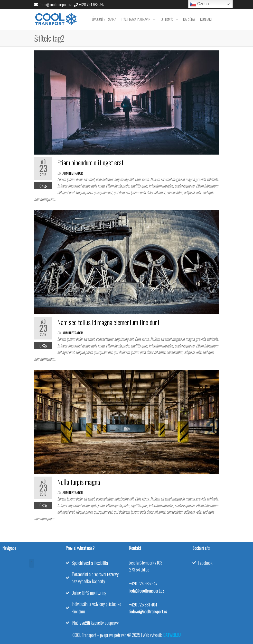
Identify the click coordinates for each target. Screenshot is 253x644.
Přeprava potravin (136, 19)
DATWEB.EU (172, 635)
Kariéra (189, 19)
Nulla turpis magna (79, 482)
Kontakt (206, 19)
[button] (32, 563)
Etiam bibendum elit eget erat (90, 162)
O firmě (167, 19)
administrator (73, 173)
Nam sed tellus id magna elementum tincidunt (108, 322)
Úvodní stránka (104, 19)
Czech (199, 4)
